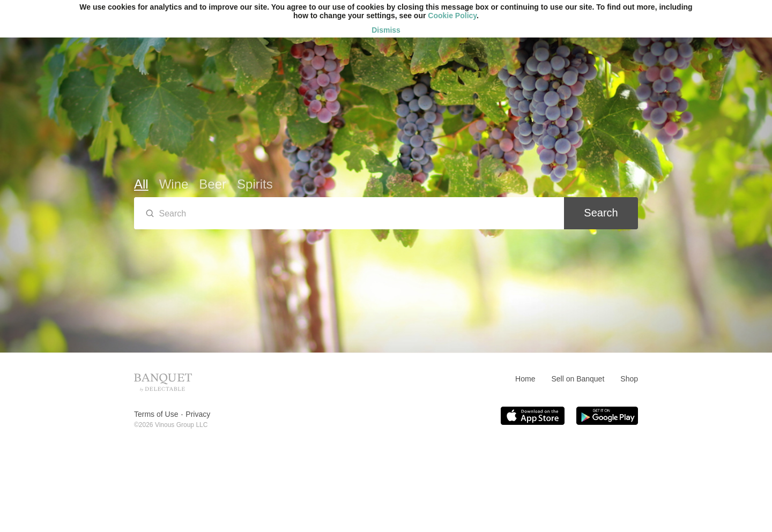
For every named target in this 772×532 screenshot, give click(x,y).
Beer (213, 184)
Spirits (255, 184)
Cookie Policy (452, 16)
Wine (174, 184)
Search (601, 213)
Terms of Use (156, 414)
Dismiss (386, 30)
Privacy (198, 414)
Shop (629, 379)
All (141, 184)
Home (525, 379)
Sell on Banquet (578, 379)
